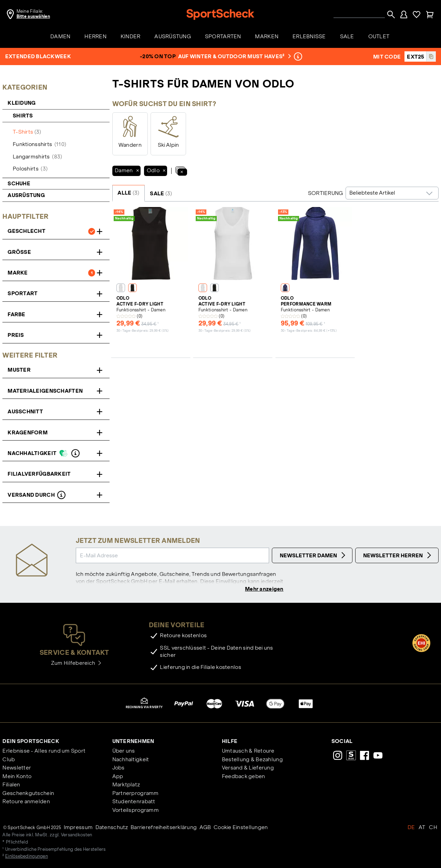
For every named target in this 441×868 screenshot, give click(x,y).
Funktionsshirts (39, 144)
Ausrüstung (26, 195)
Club (9, 760)
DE (411, 828)
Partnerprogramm (136, 793)
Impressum (78, 828)
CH (433, 828)
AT (422, 828)
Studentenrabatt (134, 802)
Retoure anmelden (26, 802)
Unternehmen (133, 742)
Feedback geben (244, 777)
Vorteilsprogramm (136, 810)
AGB (205, 828)
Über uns (124, 751)
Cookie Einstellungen (241, 828)
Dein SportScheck (31, 742)
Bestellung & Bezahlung (252, 760)
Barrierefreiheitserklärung (164, 828)
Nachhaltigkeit (131, 760)
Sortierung (326, 193)
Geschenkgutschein (28, 793)
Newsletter (17, 768)
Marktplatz (126, 785)
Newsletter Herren (398, 555)
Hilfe (230, 742)
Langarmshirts (37, 157)
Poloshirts (30, 169)
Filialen (11, 785)
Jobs (119, 768)
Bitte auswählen (33, 17)
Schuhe (19, 183)
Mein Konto (17, 777)
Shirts (23, 116)
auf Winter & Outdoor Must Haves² (234, 56)
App (118, 777)
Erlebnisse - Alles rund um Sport (44, 751)
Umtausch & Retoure (248, 751)
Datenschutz (112, 828)
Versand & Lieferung (248, 768)
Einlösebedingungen (27, 857)
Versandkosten (77, 836)
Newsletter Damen (314, 555)
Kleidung (22, 103)
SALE (161, 193)
